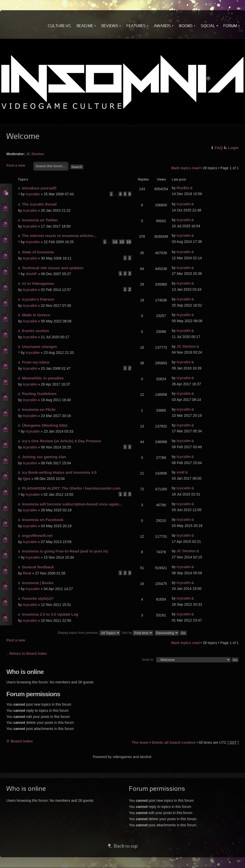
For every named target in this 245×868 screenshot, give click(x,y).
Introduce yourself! (39, 188)
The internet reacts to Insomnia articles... (59, 236)
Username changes (40, 347)
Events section (35, 331)
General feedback (38, 567)
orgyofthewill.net (37, 536)
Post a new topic (19, 166)
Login (233, 148)
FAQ (219, 148)
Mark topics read (185, 168)
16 (129, 242)
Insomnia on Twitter (40, 220)
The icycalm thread (39, 204)
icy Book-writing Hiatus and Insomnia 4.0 (59, 472)
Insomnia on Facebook (43, 520)
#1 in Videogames (38, 283)
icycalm (33, 194)
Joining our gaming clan (44, 457)
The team (140, 742)
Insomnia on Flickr (39, 409)
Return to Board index (28, 653)
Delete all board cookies (174, 742)
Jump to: (148, 660)
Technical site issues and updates (53, 268)
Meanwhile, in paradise (43, 378)
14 (115, 242)
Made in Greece (36, 315)
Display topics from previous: (89, 633)
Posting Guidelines (39, 394)
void (181, 472)
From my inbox (36, 362)
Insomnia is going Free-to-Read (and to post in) (65, 551)
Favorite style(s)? (38, 598)
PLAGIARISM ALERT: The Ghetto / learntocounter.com (71, 488)
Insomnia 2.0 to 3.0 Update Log (50, 614)
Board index (22, 741)
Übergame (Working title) (45, 425)
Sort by (137, 633)
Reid (27, 573)
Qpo (27, 478)
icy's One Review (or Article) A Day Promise (62, 441)
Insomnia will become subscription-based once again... (72, 504)
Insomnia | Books (38, 583)
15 (122, 242)
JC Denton (35, 154)
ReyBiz (183, 188)
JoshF (31, 274)
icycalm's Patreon (38, 299)
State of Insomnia (38, 252)
